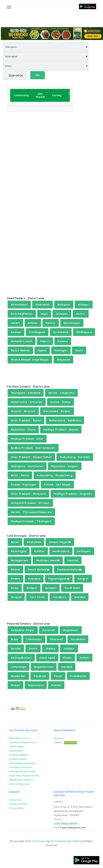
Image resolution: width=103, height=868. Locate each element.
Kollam (84, 658)
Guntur (81, 314)
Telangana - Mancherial (27, 466)
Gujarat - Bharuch (23, 411)
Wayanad (63, 360)
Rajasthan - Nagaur (65, 466)
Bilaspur (84, 305)
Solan (15, 588)
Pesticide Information (21, 767)
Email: (57, 827)
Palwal (15, 570)
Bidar (15, 639)
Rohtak (56, 685)
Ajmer (15, 542)
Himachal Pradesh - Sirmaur (30, 503)
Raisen (15, 685)
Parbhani (40, 676)
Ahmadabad (19, 305)
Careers (65, 742)
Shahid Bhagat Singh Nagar (30, 360)
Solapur (32, 588)
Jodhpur (69, 648)
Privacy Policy (16, 808)
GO (38, 75)
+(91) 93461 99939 (66, 824)
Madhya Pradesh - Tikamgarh (31, 521)
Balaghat (64, 305)
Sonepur (51, 588)
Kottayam (84, 551)
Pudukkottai (78, 676)
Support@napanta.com (73, 827)
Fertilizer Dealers (18, 759)
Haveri (15, 323)
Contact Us (15, 800)
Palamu (63, 341)
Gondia (16, 648)
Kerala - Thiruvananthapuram (31, 512)
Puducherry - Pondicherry (55, 475)
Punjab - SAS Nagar (57, 485)
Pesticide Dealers (19, 755)
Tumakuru (60, 597)
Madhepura (84, 332)
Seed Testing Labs (19, 784)
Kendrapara (61, 551)
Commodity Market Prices (23, 742)
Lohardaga (19, 667)
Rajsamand (36, 685)
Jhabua (50, 648)
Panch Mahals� (39, 570)
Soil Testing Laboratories (23, 763)
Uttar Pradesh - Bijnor (26, 420)
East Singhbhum (22, 314)
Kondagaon (37, 332)
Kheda (67, 658)
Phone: (58, 819)
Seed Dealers (16, 751)
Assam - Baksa (61, 402)
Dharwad (56, 639)
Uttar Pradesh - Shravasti (28, 494)
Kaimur (33, 323)
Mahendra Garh (22, 341)
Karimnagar (72, 323)
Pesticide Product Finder (22, 771)
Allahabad (42, 305)
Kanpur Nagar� (60, 542)
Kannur (51, 323)
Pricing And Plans (18, 804)
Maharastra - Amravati (27, 402)
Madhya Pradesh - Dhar (27, 439)
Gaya (44, 314)
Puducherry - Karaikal (75, 457)
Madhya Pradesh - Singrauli (73, 494)
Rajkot (42, 350)
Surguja (16, 597)
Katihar (16, 332)
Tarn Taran (37, 597)
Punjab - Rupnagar (24, 485)
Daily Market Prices (19, 738)
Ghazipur (62, 314)
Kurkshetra (61, 332)
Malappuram (19, 560)
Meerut (45, 341)
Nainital (73, 560)
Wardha (80, 597)
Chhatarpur (34, 639)
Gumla (33, 648)
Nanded (67, 667)
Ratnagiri (61, 350)
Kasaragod (19, 551)
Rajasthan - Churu (23, 429)
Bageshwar (71, 630)
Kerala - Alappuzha (61, 393)
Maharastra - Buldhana (65, 420)
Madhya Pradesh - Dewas (61, 429)
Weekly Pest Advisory (21, 780)
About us (59, 738)
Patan (58, 676)
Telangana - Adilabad (26, 393)
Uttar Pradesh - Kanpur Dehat (31, 457)
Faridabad (78, 639)
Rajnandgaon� (59, 579)
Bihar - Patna (20, 475)
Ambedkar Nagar (23, 630)
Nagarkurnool (44, 667)
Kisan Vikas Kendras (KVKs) (24, 775)
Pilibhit (15, 579)
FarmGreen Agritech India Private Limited (56, 841)
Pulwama (34, 579)
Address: (59, 802)
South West (72, 588)
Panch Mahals (20, 350)
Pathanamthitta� (70, 570)
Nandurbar (18, 676)
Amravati (49, 630)
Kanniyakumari (21, 658)
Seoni (79, 350)
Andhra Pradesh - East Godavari (33, 448)
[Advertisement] (52, 17)
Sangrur (83, 579)
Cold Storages (17, 746)
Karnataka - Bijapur (57, 411)
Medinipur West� (48, 560)
